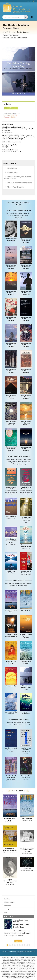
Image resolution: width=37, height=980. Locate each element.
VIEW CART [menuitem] (31, 1)
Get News (7, 899)
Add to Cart (10, 108)
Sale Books (7, 906)
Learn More (18, 941)
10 (30, 945)
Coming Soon (8, 909)
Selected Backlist (9, 902)
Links (6, 912)
